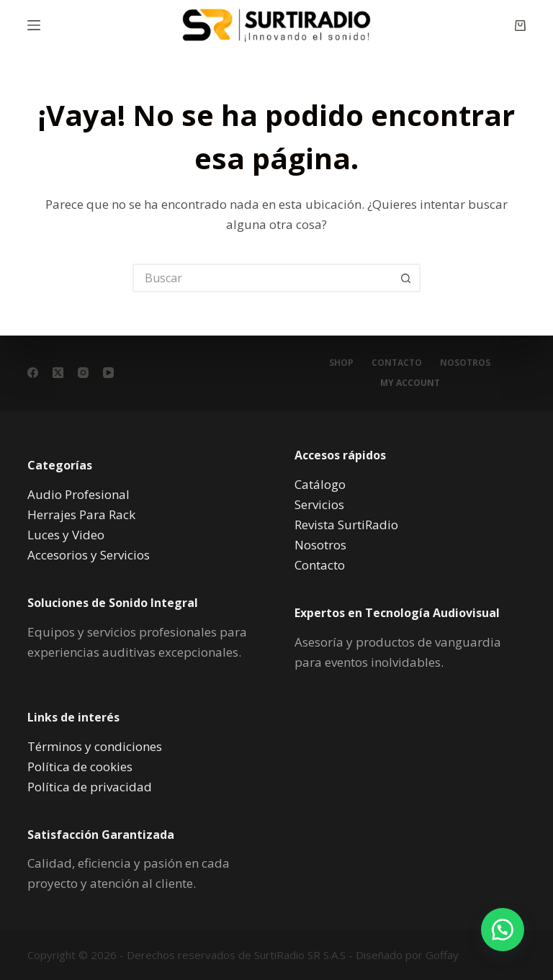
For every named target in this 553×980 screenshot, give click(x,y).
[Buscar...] (262, 278)
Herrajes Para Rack (81, 514)
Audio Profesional (78, 494)
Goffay (441, 955)
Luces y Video (66, 535)
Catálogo (320, 484)
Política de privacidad (90, 787)
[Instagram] (83, 373)
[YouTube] (108, 373)
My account (410, 383)
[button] (503, 930)
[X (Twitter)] (58, 373)
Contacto (397, 363)
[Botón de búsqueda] (406, 278)
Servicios (319, 504)
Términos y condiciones (95, 746)
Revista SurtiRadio (346, 525)
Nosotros (465, 363)
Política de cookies (80, 767)
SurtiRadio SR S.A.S (300, 955)
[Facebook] (33, 373)
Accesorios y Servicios (89, 555)
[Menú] (34, 25)
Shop (341, 363)
